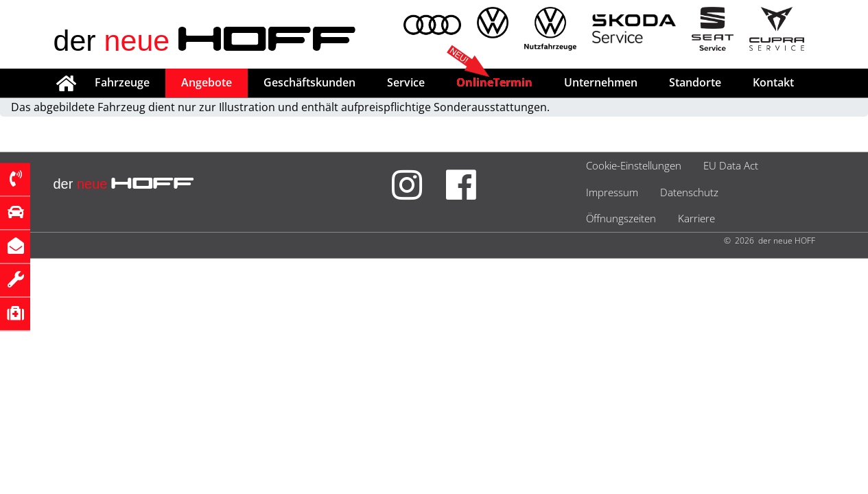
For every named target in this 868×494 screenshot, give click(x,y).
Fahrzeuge (122, 82)
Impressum (612, 192)
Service (406, 82)
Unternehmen (601, 82)
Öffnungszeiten (621, 218)
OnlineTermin (494, 82)
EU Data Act (731, 165)
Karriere (696, 218)
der (206, 40)
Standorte (695, 82)
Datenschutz (689, 192)
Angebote (207, 82)
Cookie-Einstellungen (634, 165)
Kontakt (773, 82)
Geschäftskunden (309, 82)
